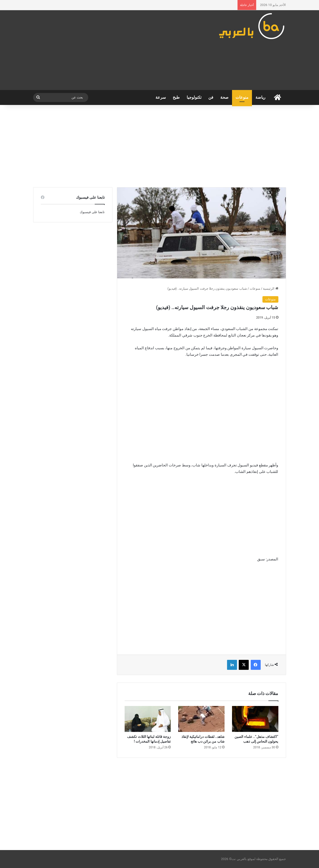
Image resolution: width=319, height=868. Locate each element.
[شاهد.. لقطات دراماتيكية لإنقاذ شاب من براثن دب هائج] (201, 719)
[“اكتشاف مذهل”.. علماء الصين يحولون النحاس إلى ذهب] (255, 719)
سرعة (161, 97)
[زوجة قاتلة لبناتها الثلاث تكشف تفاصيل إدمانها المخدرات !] (148, 719)
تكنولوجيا (194, 97)
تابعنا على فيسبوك (92, 212)
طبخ (176, 97)
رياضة (260, 97)
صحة (224, 97)
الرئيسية (271, 289)
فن (211, 97)
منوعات (242, 97)
